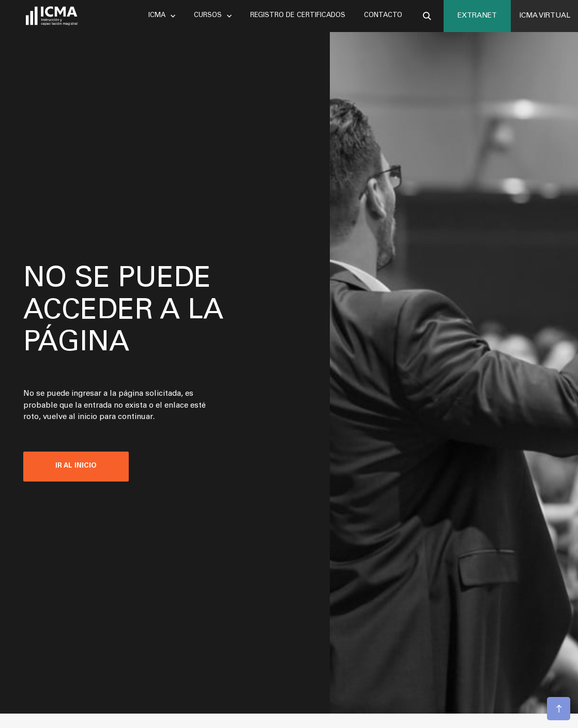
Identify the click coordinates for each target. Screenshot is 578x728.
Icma (162, 16)
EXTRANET (477, 16)
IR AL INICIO (76, 466)
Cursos (213, 16)
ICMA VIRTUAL (545, 16)
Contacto (383, 16)
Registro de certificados (298, 16)
